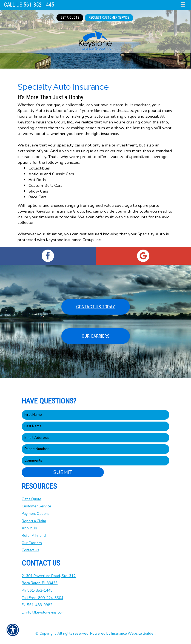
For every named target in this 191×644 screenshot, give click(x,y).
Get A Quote (70, 18)
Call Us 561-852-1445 (29, 5)
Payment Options (36, 514)
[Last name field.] (95, 426)
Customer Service (36, 506)
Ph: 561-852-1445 (37, 591)
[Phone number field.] (95, 449)
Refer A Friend (34, 536)
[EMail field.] (95, 438)
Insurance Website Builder (133, 634)
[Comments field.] (95, 461)
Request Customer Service (109, 18)
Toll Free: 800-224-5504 (42, 598)
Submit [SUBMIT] (63, 472)
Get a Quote (32, 499)
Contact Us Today (95, 307)
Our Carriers (95, 336)
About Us (29, 528)
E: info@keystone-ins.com (43, 612)
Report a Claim (34, 521)
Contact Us (30, 550)
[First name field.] (95, 415)
